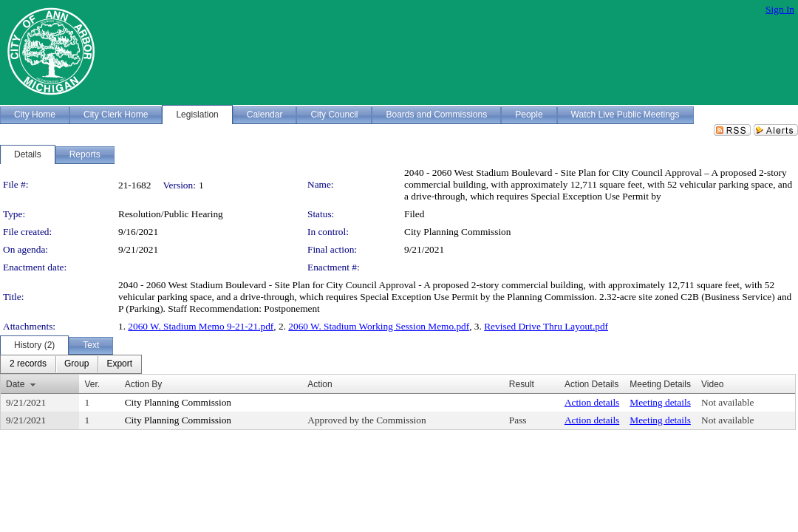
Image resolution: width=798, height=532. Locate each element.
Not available (727, 402)
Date (15, 384)
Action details (592, 402)
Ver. (92, 384)
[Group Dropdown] (76, 364)
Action (320, 384)
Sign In (780, 9)
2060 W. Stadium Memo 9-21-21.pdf (201, 326)
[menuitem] (28, 364)
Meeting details (660, 402)
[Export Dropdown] (119, 364)
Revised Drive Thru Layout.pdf (546, 326)
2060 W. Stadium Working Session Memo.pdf (379, 326)
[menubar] (71, 364)
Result (522, 384)
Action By (144, 384)
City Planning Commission (457, 232)
